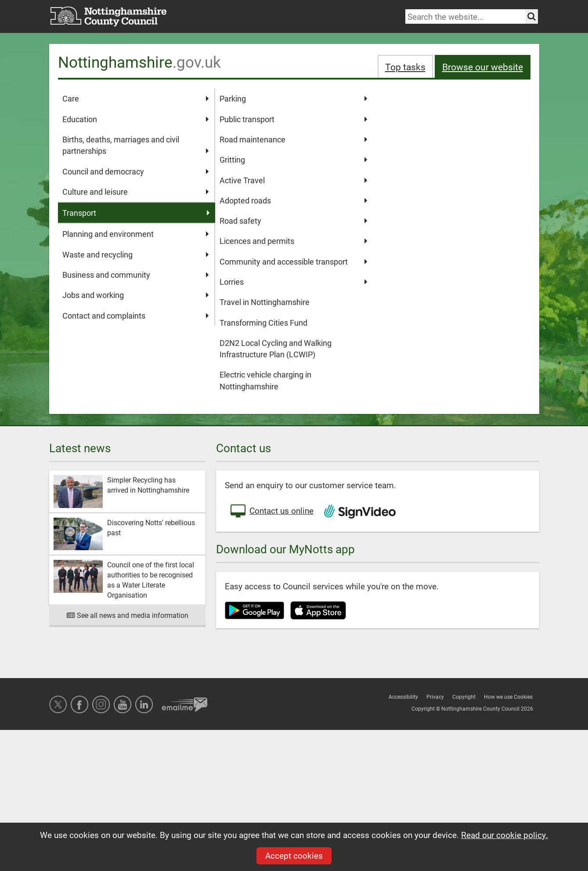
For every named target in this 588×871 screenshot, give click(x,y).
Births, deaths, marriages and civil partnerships (136, 145)
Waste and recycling (136, 254)
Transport (136, 213)
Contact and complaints (136, 316)
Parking (294, 98)
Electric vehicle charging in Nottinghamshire (265, 380)
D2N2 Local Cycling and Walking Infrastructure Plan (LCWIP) (276, 348)
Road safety (294, 221)
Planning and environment (136, 234)
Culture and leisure (136, 192)
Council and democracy (136, 171)
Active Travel (294, 180)
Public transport (294, 119)
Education (136, 119)
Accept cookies (294, 855)
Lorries (294, 282)
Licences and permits (294, 241)
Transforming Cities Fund (263, 323)
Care (136, 98)
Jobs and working (136, 295)
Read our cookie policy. (505, 835)
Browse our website (483, 67)
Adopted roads (294, 200)
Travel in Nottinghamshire (265, 302)
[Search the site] (532, 16)
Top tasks (405, 67)
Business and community (136, 275)
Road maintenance (294, 139)
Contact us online (271, 512)
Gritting (294, 160)
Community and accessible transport (294, 261)
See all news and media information (127, 615)
